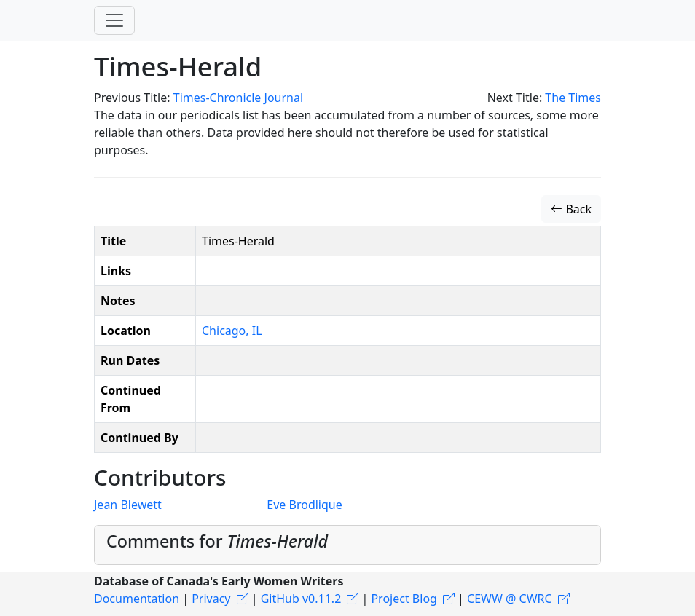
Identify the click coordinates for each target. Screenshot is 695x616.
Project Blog (404, 599)
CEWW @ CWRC (510, 599)
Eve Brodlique (304, 505)
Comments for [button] (217, 541)
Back (571, 209)
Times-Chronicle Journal (238, 98)
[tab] (347, 545)
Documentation (137, 599)
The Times (573, 98)
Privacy (211, 599)
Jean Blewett (128, 505)
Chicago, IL (232, 331)
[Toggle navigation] (114, 20)
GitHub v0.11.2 (301, 599)
